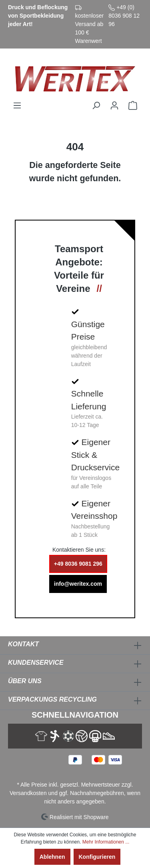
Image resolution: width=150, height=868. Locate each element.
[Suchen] (96, 105)
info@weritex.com (78, 584)
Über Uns (25, 681)
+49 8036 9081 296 (78, 564)
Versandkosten (28, 793)
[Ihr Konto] (114, 105)
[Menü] (17, 105)
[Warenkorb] (133, 105)
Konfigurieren (97, 857)
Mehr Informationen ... (106, 842)
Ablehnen (52, 857)
